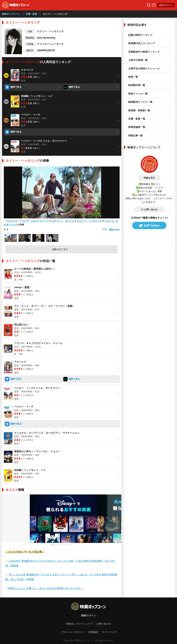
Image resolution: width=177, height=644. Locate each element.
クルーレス (12, 221)
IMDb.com (114, 229)
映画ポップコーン (11, 14)
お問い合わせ (149, 210)
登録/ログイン (166, 5)
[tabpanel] (62, 519)
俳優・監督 (31, 14)
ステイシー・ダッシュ (63, 221)
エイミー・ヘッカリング (89, 221)
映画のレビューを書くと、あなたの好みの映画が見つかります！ (46, 588)
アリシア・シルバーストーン (34, 221)
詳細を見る (149, 178)
